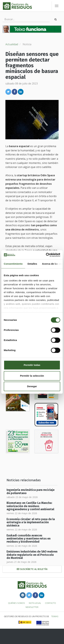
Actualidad (12, 44)
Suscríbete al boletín (32, 569)
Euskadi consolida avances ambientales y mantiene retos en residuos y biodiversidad (29, 539)
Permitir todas (32, 365)
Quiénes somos (16, 603)
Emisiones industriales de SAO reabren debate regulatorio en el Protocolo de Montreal (32, 555)
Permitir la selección (32, 376)
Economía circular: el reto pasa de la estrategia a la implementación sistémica (31, 522)
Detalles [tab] (32, 264)
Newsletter (32, 607)
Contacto (50, 603)
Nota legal (35, 603)
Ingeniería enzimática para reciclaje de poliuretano (31, 492)
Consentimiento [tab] (13, 264)
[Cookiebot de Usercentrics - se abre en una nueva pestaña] (46, 255)
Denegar (32, 386)
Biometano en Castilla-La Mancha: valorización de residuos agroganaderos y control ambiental (30, 506)
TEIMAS (55, 616)
